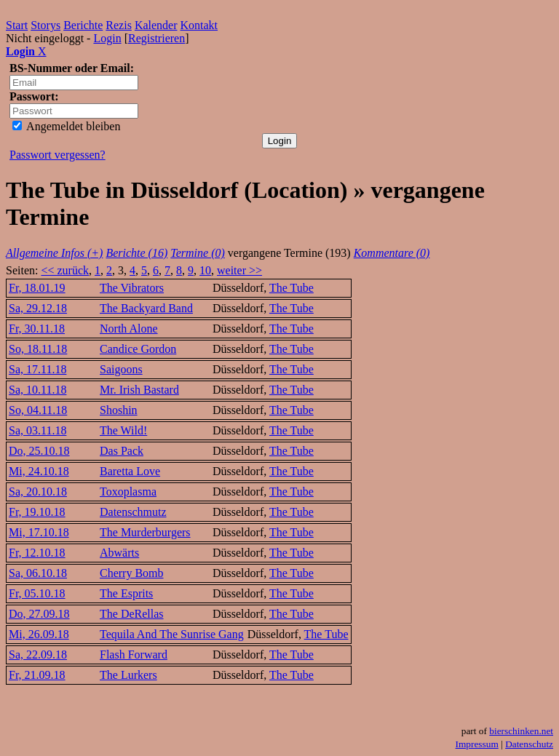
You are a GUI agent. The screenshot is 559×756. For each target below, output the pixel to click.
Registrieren (156, 38)
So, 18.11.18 (38, 349)
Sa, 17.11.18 (37, 369)
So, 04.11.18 (38, 410)
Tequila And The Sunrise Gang (172, 634)
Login (107, 38)
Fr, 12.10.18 (37, 553)
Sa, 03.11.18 (37, 430)
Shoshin (119, 410)
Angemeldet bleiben (66, 126)
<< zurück (65, 270)
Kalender (156, 25)
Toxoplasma (128, 492)
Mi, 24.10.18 (39, 471)
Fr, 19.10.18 (37, 512)
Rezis (119, 25)
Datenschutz (529, 744)
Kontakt (199, 25)
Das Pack (122, 451)
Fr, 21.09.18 (37, 675)
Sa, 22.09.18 (38, 654)
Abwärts (119, 553)
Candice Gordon (138, 349)
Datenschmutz (133, 512)
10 (205, 270)
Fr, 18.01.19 (37, 288)
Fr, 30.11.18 (37, 329)
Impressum (477, 744)
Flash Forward (134, 654)
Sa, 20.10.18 (38, 492)
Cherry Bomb (132, 573)
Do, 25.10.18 (39, 451)
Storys (45, 25)
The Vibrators (132, 288)
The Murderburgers (145, 532)
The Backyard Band (146, 308)
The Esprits (126, 593)
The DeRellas (132, 614)
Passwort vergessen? (58, 155)
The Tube (292, 288)
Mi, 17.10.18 (39, 532)
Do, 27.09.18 (39, 614)
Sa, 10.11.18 (37, 390)
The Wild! (123, 430)
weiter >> (239, 270)
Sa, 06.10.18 (38, 573)
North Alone (129, 329)
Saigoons (121, 369)
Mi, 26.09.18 (39, 634)
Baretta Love (130, 471)
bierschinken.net (521, 731)
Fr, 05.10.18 (37, 593)
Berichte (83, 25)
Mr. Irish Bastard (139, 390)
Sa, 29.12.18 (38, 308)
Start (17, 25)
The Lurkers (128, 675)
